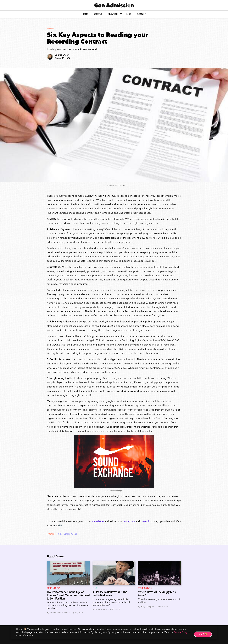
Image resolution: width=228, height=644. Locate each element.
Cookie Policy (180, 632)
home (85, 14)
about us (98, 14)
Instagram (129, 521)
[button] (115, 14)
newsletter (98, 521)
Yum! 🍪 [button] (203, 634)
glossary (141, 14)
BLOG (129, 14)
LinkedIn (145, 521)
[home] (114, 5)
